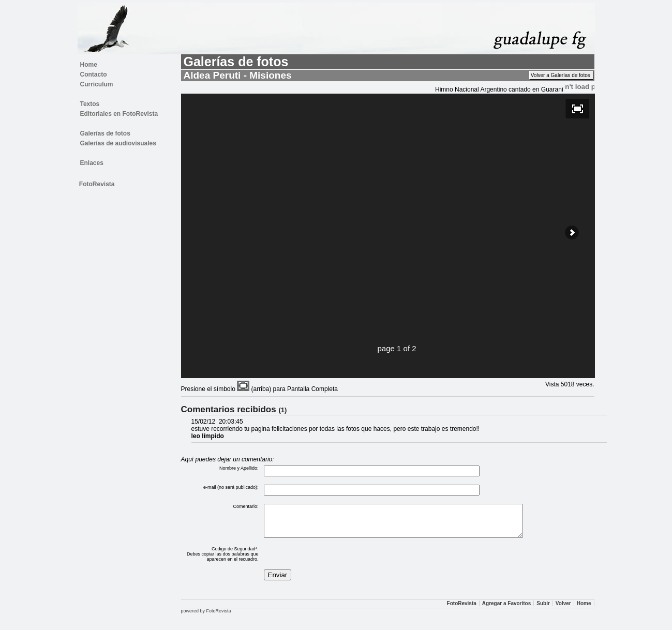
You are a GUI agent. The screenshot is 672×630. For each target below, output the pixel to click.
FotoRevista (97, 184)
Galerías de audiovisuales (118, 143)
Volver (563, 610)
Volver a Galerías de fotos (561, 75)
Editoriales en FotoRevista (119, 114)
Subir (543, 610)
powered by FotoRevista (206, 617)
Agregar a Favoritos (506, 610)
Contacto (94, 74)
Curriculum (97, 84)
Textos (90, 104)
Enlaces (92, 163)
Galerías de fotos (105, 133)
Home (89, 65)
